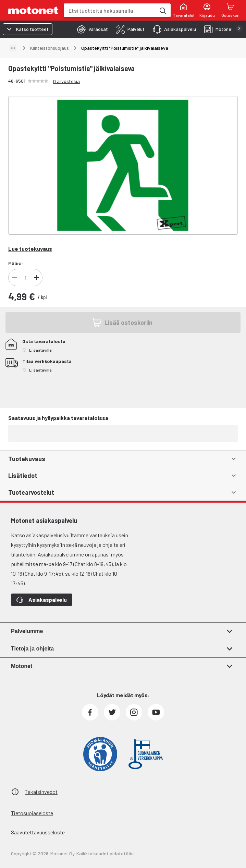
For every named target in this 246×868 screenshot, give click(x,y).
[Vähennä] (14, 278)
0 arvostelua (66, 81)
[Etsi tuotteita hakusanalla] (162, 10)
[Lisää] (36, 278)
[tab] (90, 29)
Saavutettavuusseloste (38, 832)
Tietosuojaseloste (32, 813)
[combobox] (110, 10)
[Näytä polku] (13, 48)
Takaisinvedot (41, 792)
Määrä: (16, 263)
